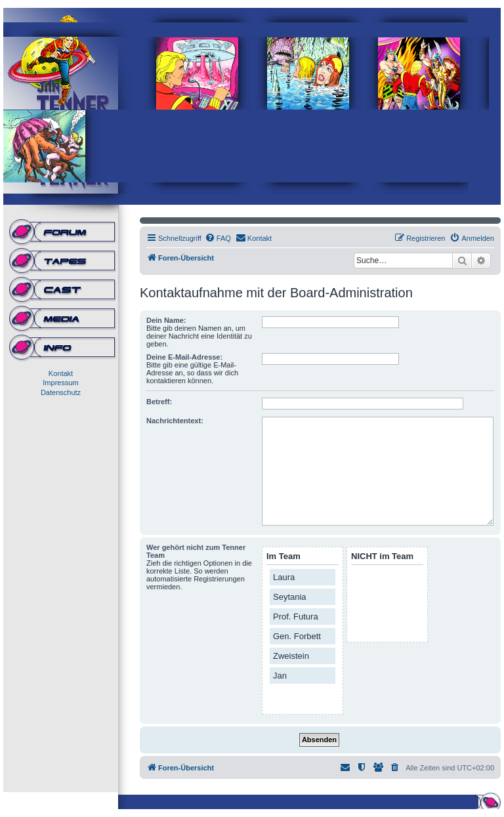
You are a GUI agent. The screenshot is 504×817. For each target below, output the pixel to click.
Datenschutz (61, 392)
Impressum (60, 383)
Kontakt (61, 373)
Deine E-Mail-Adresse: (184, 357)
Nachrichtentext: (175, 421)
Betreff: (159, 402)
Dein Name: (166, 320)
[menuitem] (218, 238)
